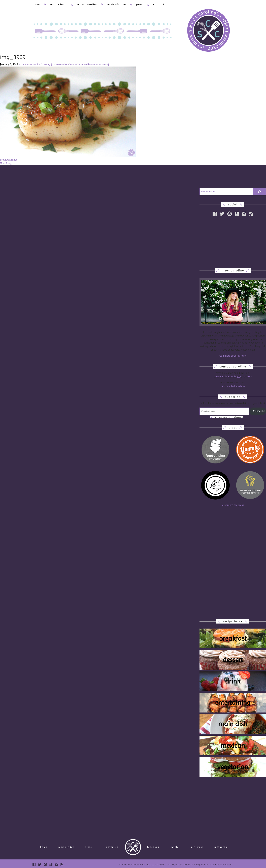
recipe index (59, 4)
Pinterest (197, 847)
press (139, 4)
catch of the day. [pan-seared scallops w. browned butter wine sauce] (71, 65)
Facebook (153, 847)
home (37, 4)
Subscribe (259, 411)
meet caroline (87, 4)
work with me (116, 4)
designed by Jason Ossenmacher (213, 865)
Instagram (221, 847)
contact (158, 4)
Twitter (175, 847)
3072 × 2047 (25, 65)
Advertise (112, 847)
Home (44, 847)
